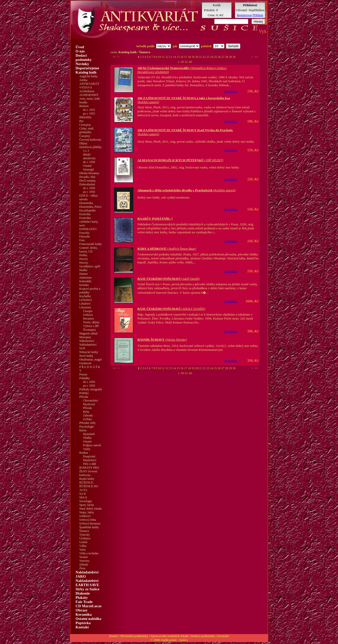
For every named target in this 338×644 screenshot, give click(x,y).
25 (216, 57)
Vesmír (84, 557)
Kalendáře (85, 281)
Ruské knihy (87, 479)
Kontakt (82, 627)
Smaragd (88, 169)
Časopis (88, 311)
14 (175, 57)
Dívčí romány (87, 181)
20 (197, 57)
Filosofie (85, 237)
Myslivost (89, 404)
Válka (83, 546)
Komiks (84, 285)
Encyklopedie (87, 210)
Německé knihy (89, 352)
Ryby (86, 412)
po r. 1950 (89, 192)
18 (190, 57)
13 (171, 57)
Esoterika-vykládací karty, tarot (89, 222)
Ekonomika (86, 203)
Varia (82, 550)
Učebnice (85, 538)
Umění (83, 542)
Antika (83, 80)
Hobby (83, 255)
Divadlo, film (87, 177)
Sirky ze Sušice (87, 589)
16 (182, 57)
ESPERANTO (88, 229)
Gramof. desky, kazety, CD (88, 250)
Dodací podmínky (84, 58)
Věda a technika (89, 553)
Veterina (84, 561)
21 (201, 57)
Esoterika (85, 214)
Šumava (84, 531)
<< (115, 57)
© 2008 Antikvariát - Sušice (169, 640)
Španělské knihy (89, 527)
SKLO (83, 497)
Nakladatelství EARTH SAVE (87, 583)
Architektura (87, 91)
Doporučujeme (87, 68)
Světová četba (88, 520)
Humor (84, 274)
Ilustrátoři (89, 434)
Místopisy (85, 337)
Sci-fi (83, 494)
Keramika (84, 614)
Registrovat (244, 15)
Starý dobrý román (90, 509)
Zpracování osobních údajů (169, 636)
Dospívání (89, 456)
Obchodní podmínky (134, 636)
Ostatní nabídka (88, 619)
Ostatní (87, 166)
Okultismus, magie (91, 360)
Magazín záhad (88, 333)
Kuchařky (85, 296)
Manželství (90, 460)
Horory (84, 259)
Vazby (87, 449)
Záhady (84, 564)
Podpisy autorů (92, 445)
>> (256, 57)
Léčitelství (86, 300)
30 (234, 57)
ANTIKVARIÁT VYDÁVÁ (89, 86)
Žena (82, 568)
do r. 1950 (89, 162)
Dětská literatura (89, 173)
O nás (80, 51)
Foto (82, 240)
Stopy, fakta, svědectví (87, 514)
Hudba (83, 270)
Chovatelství (91, 401)
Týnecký (84, 535)
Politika (84, 393)
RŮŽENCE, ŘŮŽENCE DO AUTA (89, 486)
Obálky (87, 438)
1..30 (181, 62)
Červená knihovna (90, 140)
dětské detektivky (89, 156)
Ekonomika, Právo (90, 207)
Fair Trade (84, 602)
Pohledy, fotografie (91, 389)
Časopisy (85, 136)
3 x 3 (86, 151)
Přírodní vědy (87, 423)
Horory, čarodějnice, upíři (90, 264)
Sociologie (86, 501)
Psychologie (87, 427)
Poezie (83, 374)
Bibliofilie (85, 117)
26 (220, 57)
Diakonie (83, 593)
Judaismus (85, 278)
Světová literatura (88, 317)
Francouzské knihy (91, 244)
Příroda (87, 408)
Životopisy (89, 330)
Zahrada (88, 415)
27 (223, 57)
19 (193, 57)
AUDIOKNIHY (89, 95)
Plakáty (82, 598)
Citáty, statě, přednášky (87, 130)
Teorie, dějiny (91, 322)
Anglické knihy (88, 76)
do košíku (231, 91)
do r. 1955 (89, 110)
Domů (113, 636)
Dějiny (83, 143)
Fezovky (84, 233)
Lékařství (85, 304)
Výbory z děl (91, 326)
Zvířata (87, 419)
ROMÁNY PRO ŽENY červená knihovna (89, 471)
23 (208, 57)
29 (231, 57)
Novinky (82, 64)
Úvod (80, 47)
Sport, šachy (87, 505)
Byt (81, 121)
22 (205, 57)
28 (227, 57)
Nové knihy (86, 356)
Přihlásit (258, 15)
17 (186, 57)
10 (160, 57)
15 (179, 57)
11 (164, 57)
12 (167, 57)
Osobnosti (85, 363)
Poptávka (83, 623)
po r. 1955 (89, 114)
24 (212, 57)
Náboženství (87, 341)
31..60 (188, 62)
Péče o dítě (90, 464)
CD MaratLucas (89, 606)
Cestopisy (85, 125)
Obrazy (82, 610)
